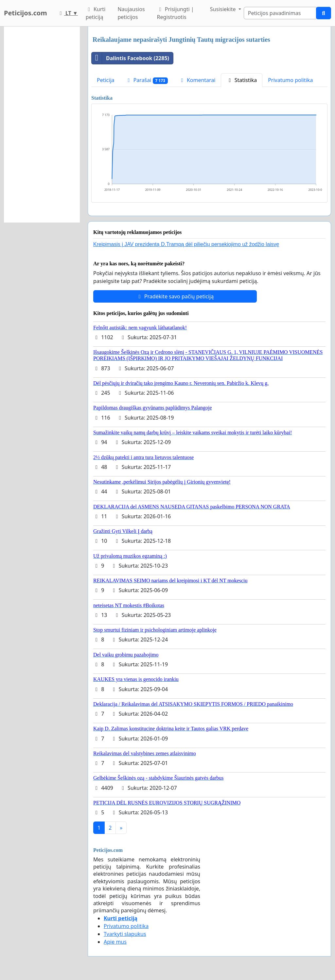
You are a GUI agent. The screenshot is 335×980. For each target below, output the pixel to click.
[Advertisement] (42, 125)
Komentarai (197, 80)
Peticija (106, 80)
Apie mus (115, 942)
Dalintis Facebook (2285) (130, 58)
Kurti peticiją (96, 13)
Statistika (242, 80)
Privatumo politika (290, 80)
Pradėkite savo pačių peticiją (175, 296)
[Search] (280, 13)
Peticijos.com (26, 13)
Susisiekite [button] (224, 9)
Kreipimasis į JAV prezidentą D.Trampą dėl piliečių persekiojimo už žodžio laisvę (186, 244)
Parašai (147, 80)
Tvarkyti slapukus (125, 934)
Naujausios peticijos (131, 13)
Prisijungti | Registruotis (176, 13)
